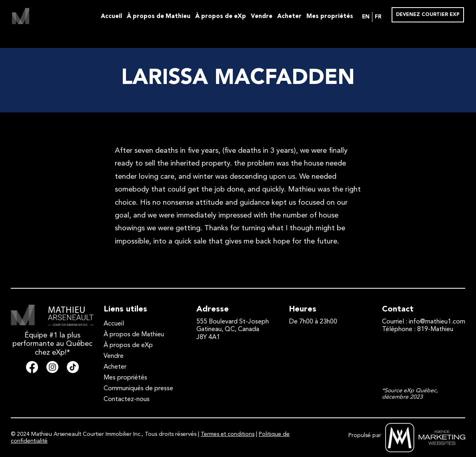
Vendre (262, 17)
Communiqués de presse (138, 389)
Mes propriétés (330, 17)
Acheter (289, 17)
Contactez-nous (127, 399)
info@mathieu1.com (437, 322)
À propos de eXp (221, 17)
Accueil (111, 17)
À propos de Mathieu (159, 17)
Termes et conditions (228, 434)
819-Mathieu (435, 329)
